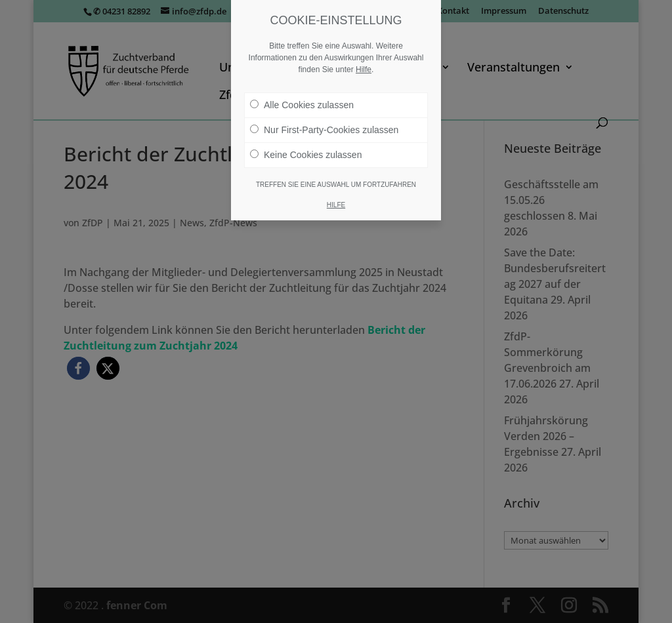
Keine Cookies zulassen (306, 155)
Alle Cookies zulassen (302, 105)
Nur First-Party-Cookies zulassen (324, 130)
